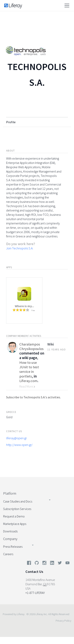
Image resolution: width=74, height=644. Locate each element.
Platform (10, 493)
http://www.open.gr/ (19, 445)
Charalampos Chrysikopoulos (31, 346)
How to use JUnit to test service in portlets (29, 369)
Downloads (10, 531)
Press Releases (13, 547)
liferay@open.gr (16, 438)
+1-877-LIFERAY (35, 593)
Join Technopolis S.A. (20, 248)
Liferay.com (28, 381)
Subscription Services (17, 509)
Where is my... (24, 306)
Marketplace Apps (15, 524)
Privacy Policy (63, 621)
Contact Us (34, 572)
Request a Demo (14, 516)
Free (33, 310)
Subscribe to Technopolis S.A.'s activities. (33, 397)
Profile (11, 122)
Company (10, 539)
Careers (8, 554)
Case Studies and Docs (18, 501)
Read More (27, 386)
